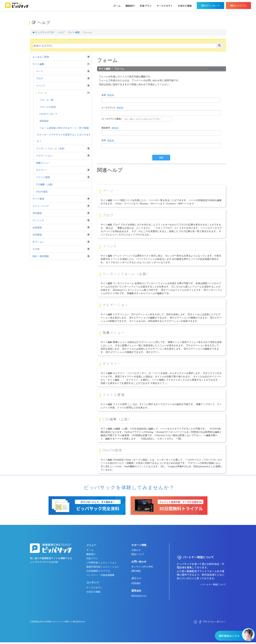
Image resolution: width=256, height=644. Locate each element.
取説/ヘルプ (138, 554)
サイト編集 (74, 32)
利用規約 (136, 583)
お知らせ (136, 550)
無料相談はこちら (229, 636)
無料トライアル (238, 6)
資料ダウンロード (210, 6)
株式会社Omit (139, 596)
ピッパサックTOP (43, 32)
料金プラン (146, 6)
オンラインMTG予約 (142, 567)
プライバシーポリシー (214, 622)
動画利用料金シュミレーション (103, 567)
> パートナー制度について (213, 584)
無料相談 (136, 571)
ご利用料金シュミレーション (102, 562)
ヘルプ (61, 32)
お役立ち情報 (185, 6)
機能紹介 (130, 6)
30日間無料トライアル (98, 571)
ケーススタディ (165, 6)
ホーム (117, 6)
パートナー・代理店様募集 (100, 575)
